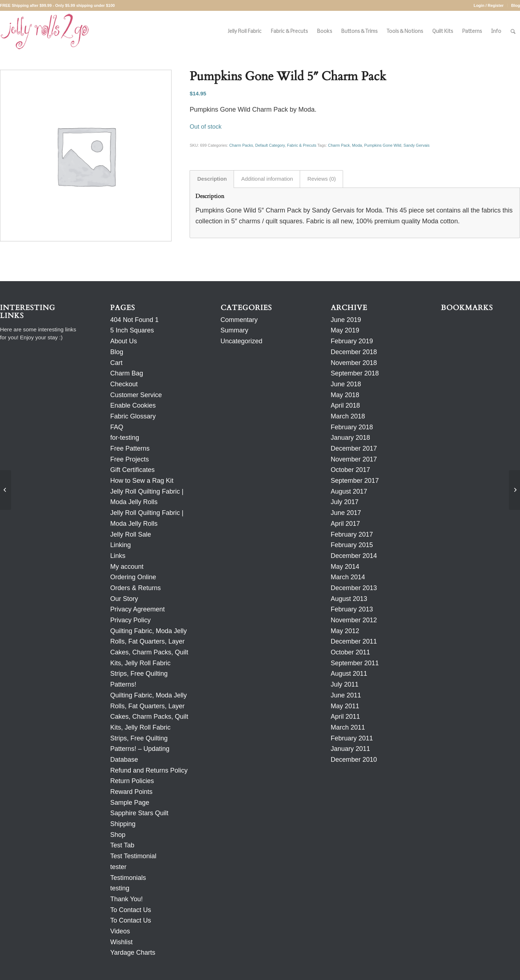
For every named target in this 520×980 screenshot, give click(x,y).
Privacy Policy (130, 620)
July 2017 (345, 502)
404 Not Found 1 (134, 320)
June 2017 (346, 513)
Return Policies (132, 781)
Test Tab (122, 845)
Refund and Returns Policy (149, 770)
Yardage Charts (133, 953)
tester (118, 867)
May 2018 (345, 395)
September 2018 (355, 373)
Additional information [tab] (267, 179)
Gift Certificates (132, 470)
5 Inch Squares (132, 330)
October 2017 (350, 470)
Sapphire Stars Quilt (139, 813)
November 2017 (354, 459)
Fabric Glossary (133, 416)
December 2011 (354, 641)
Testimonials (128, 878)
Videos (120, 931)
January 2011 (350, 749)
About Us (123, 341)
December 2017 (354, 448)
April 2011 (345, 717)
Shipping (123, 824)
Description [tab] (212, 179)
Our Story (124, 599)
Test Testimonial (133, 856)
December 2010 (354, 760)
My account (127, 567)
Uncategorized (242, 341)
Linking (120, 545)
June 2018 (346, 384)
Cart (116, 363)
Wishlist (121, 942)
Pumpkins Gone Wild (383, 145)
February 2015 (352, 545)
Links (118, 556)
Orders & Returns (135, 588)
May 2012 (345, 631)
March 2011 (348, 727)
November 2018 (354, 363)
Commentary (239, 320)
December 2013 (354, 588)
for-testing (125, 438)
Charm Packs (241, 145)
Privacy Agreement (137, 609)
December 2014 (354, 556)
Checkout (124, 384)
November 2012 (354, 620)
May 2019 (345, 330)
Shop (118, 835)
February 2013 (352, 609)
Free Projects (129, 459)
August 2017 (349, 491)
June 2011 (346, 695)
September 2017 (355, 481)
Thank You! (126, 899)
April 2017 (345, 524)
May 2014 (345, 567)
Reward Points (131, 792)
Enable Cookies (133, 405)
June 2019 (346, 320)
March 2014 (348, 577)
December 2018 (354, 352)
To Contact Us (131, 910)
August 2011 (349, 674)
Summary (235, 330)
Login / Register (488, 5)
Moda (357, 145)
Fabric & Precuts (302, 145)
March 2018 (348, 416)
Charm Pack (339, 145)
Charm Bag (127, 373)
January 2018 (350, 438)
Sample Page (130, 803)
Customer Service (136, 395)
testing (120, 888)
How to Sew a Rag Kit (142, 481)
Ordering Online (133, 577)
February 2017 (352, 534)
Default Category (270, 145)
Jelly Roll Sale (131, 534)
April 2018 (345, 405)
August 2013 (349, 599)
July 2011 (345, 684)
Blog (516, 5)
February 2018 (352, 427)
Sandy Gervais (416, 145)
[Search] (513, 32)
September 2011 (355, 663)
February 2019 (352, 341)
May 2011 (345, 706)
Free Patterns (130, 448)
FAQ (117, 427)
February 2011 (352, 738)
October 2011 (350, 652)
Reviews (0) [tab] (322, 179)
